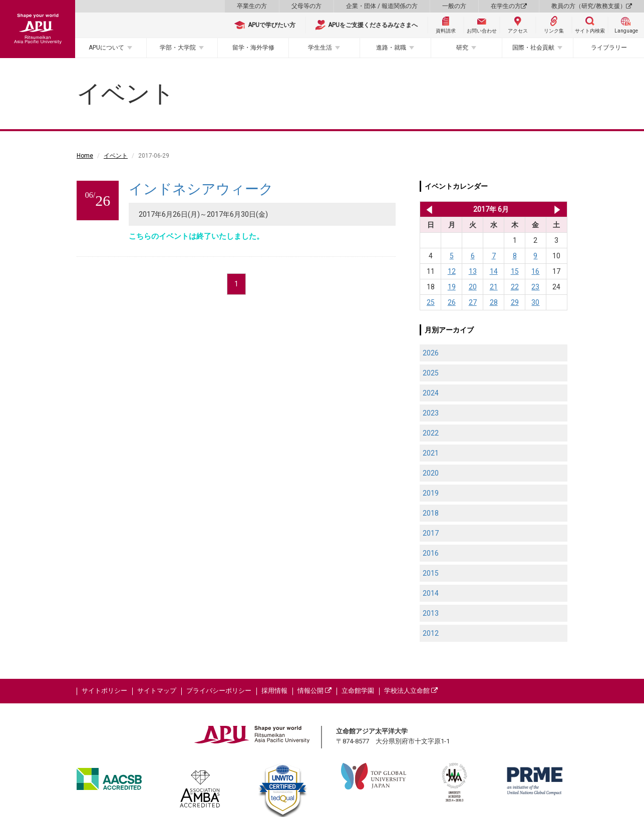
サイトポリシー (104, 691)
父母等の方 (306, 6)
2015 (431, 573)
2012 (431, 633)
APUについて (106, 48)
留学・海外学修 (253, 48)
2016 (431, 553)
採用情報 (274, 691)
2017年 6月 (491, 209)
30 (535, 302)
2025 (431, 373)
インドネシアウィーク (201, 189)
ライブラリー (609, 48)
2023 (431, 413)
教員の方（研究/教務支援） (592, 6)
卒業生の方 (252, 6)
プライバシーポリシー (219, 691)
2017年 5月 (427, 209)
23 (535, 287)
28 (494, 302)
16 (535, 271)
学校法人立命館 (411, 691)
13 (473, 271)
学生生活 (320, 48)
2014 (431, 593)
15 (515, 271)
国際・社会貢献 (533, 48)
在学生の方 (509, 6)
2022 (431, 433)
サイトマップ (157, 691)
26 (452, 302)
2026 (431, 353)
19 (452, 287)
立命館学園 (358, 691)
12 (452, 271)
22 (515, 287)
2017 (431, 533)
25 (431, 302)
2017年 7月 (557, 209)
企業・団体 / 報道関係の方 (382, 6)
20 (473, 287)
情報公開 (314, 691)
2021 (431, 453)
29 (515, 302)
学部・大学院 (178, 48)
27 (473, 302)
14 (494, 271)
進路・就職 (391, 48)
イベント (116, 156)
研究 (462, 48)
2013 (431, 613)
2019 (431, 493)
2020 (431, 473)
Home (85, 156)
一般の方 (454, 6)
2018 (431, 513)
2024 (431, 393)
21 (494, 287)
